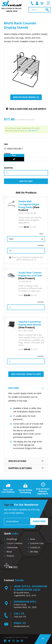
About (9, 552)
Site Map (34, 552)
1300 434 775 (33, 131)
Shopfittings (12, 539)
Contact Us (35, 547)
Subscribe (39, 521)
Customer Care (37, 543)
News (33, 539)
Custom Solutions (14, 543)
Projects (10, 556)
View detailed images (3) (26, 97)
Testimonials (12, 547)
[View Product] (27, 278)
